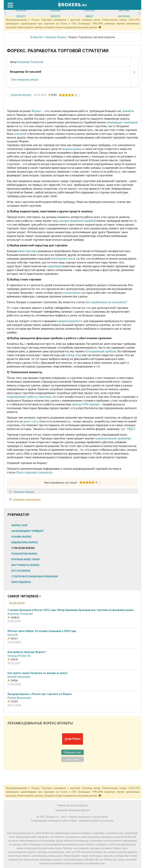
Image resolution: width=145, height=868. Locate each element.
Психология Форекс (24, 554)
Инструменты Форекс (26, 565)
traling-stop (74, 355)
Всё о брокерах (21, 571)
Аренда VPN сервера (86, 404)
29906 (14, 680)
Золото (55, 16)
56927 (14, 638)
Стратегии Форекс (21, 95)
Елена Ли (13, 635)
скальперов (72, 293)
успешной (20, 134)
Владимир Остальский (30, 62)
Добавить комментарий (27, 500)
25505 (14, 701)
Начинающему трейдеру (27, 531)
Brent (90, 16)
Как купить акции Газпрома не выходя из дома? (38, 673)
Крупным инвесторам (25, 559)
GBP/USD (124, 10)
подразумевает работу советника (29, 397)
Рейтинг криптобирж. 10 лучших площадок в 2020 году (42, 631)
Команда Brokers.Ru (19, 656)
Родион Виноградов (19, 698)
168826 (15, 617)
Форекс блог (20, 525)
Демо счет (72, 759)
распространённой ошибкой (78, 221)
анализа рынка (72, 149)
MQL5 (131, 429)
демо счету (31, 421)
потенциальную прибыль (100, 351)
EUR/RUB (55, 10)
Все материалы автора (25, 79)
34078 (14, 659)
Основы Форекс (22, 537)
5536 (54, 95)
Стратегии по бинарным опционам (35, 576)
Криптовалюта (21, 582)
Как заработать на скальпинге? (106, 302)
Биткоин (124, 16)
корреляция (54, 266)
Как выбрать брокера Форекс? (27, 652)
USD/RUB (21, 10)
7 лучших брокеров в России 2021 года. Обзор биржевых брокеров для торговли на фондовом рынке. (71, 610)
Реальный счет (72, 752)
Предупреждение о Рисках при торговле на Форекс (40, 694)
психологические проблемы (113, 438)
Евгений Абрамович (19, 677)
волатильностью (62, 258)
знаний (127, 111)
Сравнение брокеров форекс (73, 810)
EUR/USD (90, 10)
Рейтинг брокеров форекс (72, 805)
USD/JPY (21, 16)
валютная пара (27, 251)
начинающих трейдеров (122, 122)
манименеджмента (70, 321)
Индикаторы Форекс (25, 542)
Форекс (36, 111)
